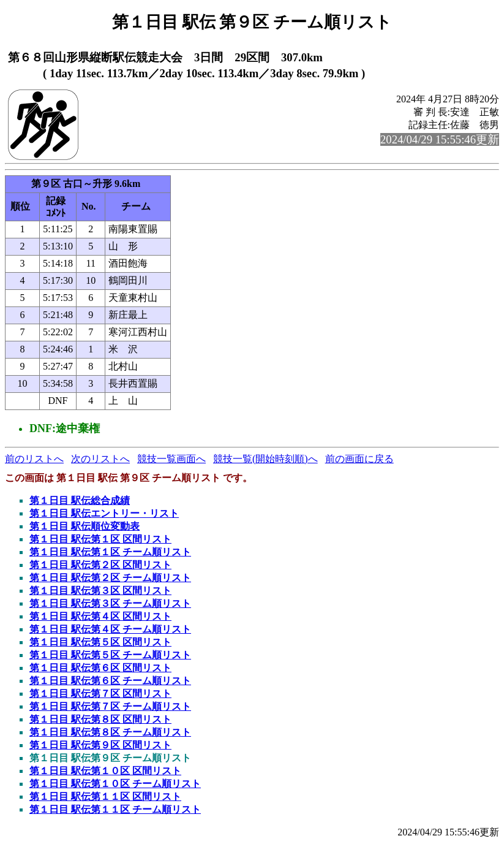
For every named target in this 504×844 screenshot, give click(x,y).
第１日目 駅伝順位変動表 (85, 526)
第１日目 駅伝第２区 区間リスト (100, 565)
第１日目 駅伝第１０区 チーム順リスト (115, 784)
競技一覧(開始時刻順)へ (265, 459)
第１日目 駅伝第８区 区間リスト (100, 719)
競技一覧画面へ (171, 459)
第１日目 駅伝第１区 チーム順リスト (110, 552)
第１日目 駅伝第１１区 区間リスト (105, 796)
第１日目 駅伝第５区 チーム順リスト (110, 655)
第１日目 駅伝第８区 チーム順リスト (110, 732)
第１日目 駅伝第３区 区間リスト (100, 591)
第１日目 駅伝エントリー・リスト (104, 513)
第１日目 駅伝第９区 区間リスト (100, 745)
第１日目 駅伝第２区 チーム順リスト (110, 578)
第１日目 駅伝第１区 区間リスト (100, 539)
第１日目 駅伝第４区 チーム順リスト (110, 629)
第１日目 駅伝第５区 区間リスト (100, 642)
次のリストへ (100, 459)
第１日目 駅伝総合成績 (80, 500)
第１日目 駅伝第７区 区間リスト (100, 694)
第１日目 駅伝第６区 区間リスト (100, 668)
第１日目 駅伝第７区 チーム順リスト (110, 706)
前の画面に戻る (359, 459)
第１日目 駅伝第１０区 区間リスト (105, 771)
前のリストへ (34, 459)
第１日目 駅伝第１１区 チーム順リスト (115, 809)
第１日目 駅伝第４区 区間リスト (100, 616)
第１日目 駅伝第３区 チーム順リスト (110, 603)
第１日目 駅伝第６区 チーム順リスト (110, 681)
